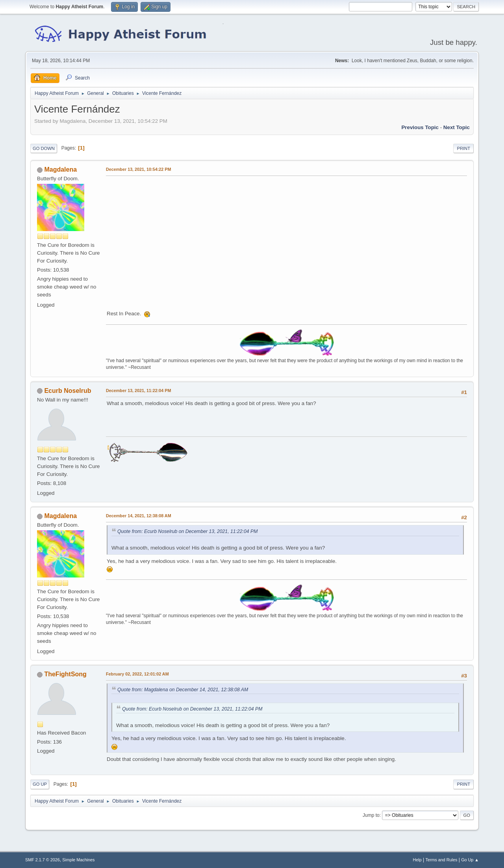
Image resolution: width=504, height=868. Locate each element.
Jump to (371, 815)
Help (417, 860)
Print (463, 148)
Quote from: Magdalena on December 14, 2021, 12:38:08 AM (183, 690)
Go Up (40, 784)
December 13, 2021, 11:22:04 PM (138, 391)
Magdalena (60, 169)
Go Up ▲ (470, 860)
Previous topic (420, 127)
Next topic (457, 127)
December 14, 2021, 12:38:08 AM (139, 516)
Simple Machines (78, 860)
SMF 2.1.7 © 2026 (43, 860)
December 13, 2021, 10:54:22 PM (138, 169)
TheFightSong (65, 674)
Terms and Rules (442, 860)
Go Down (44, 148)
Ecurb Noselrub (68, 391)
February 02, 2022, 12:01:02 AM (137, 674)
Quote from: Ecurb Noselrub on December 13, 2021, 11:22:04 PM (187, 531)
